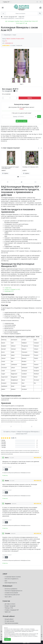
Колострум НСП (22, 23)
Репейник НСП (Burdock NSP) (30, 167)
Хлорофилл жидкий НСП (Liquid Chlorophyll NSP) (10, 168)
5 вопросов (19, 45)
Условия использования (11, 593)
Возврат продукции (10, 606)
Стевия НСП (8, 288)
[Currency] (12, 2)
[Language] (7, 2)
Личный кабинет (9, 619)
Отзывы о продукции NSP (12, 610)
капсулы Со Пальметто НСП (12, 289)
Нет (6, 469)
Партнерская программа (11, 623)
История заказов (9, 621)
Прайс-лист (8, 612)
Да (4, 469)
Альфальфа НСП (9, 291)
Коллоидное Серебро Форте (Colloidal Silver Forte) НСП (21, 21)
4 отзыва (13, 45)
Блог (6, 581)
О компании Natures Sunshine (13, 577)
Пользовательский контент (12, 595)
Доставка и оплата (10, 604)
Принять (7, 639)
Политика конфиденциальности (13, 591)
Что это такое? (22, 121)
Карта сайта (8, 597)
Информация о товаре (9, 35)
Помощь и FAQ (9, 608)
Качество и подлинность (11, 579)
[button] (19, 177)
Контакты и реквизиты (11, 589)
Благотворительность (11, 583)
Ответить (5, 475)
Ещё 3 (22, 84)
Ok (39, 117)
